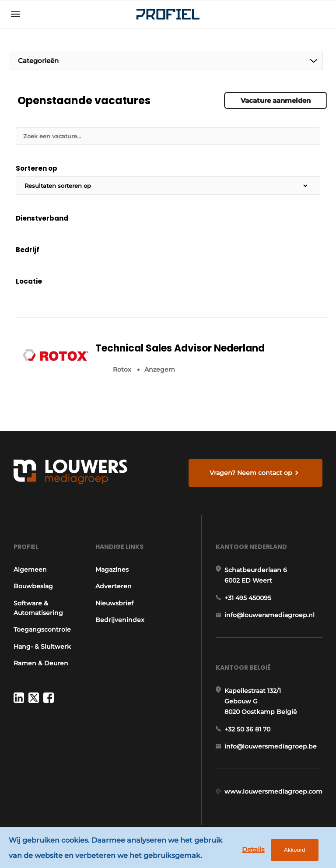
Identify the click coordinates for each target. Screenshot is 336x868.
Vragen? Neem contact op (251, 473)
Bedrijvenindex (120, 620)
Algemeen (30, 569)
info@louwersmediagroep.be (271, 746)
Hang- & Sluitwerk (42, 647)
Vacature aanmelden (276, 100)
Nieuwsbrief (114, 603)
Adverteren (114, 586)
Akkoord (295, 850)
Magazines (112, 569)
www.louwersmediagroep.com (273, 791)
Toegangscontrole (42, 629)
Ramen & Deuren (41, 663)
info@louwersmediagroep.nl (269, 615)
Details (253, 849)
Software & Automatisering (38, 608)
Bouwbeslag (33, 586)
